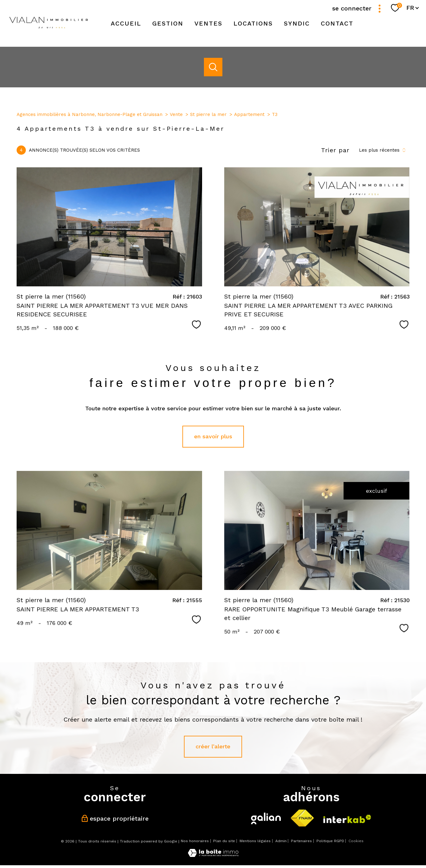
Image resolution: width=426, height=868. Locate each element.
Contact (337, 23)
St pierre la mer (208, 114)
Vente (176, 114)
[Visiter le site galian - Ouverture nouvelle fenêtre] (266, 818)
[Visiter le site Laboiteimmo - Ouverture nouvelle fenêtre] (213, 855)
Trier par (335, 150)
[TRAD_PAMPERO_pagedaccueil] (49, 31)
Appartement (249, 114)
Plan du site (224, 841)
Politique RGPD (330, 841)
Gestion (168, 23)
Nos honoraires (195, 841)
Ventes (208, 23)
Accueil (126, 23)
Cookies (356, 841)
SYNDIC (297, 23)
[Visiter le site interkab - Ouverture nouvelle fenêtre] (347, 819)
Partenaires (301, 841)
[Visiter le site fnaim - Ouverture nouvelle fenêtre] (302, 818)
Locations (253, 23)
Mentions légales (255, 841)
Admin (281, 841)
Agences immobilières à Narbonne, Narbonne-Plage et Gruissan (90, 114)
